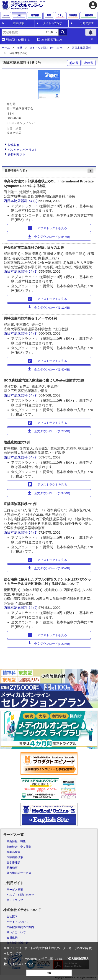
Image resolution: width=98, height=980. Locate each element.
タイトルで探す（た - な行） (47, 48)
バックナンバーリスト (23, 150)
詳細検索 (18, 23)
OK (49, 973)
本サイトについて (18, 922)
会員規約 (12, 938)
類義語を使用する (18, 40)
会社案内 (12, 916)
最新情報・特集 (16, 841)
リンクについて (16, 932)
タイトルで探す (53, 23)
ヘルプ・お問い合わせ (20, 895)
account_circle (93, 5)
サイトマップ (15, 900)
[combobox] (22, 32)
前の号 (74, 63)
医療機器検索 (15, 857)
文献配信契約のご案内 (20, 927)
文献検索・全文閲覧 (19, 847)
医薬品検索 (13, 852)
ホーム (6, 48)
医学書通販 (13, 862)
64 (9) (33, 201)
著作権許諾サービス (19, 873)
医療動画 (12, 868)
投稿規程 (14, 145)
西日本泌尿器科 (81, 48)
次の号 (89, 63)
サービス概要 (15, 890)
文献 (20, 48)
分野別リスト (17, 155)
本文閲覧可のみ (52, 40)
